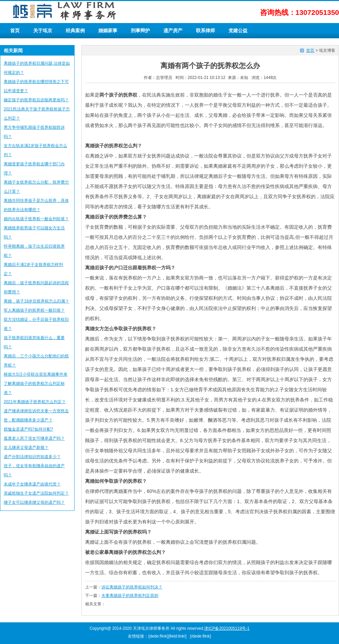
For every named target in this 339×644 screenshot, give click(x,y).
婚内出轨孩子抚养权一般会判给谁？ (36, 219)
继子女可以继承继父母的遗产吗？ (34, 502)
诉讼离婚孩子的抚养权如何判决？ (132, 587)
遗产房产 (173, 30)
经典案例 (75, 30)
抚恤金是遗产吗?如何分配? (28, 429)
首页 (15, 30)
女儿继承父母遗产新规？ (26, 448)
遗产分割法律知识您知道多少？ (32, 457)
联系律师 (205, 30)
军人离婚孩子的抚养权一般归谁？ (34, 310)
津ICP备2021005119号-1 (227, 628)
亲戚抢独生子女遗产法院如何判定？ (36, 493)
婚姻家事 (108, 30)
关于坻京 (43, 30)
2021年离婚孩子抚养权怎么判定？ (35, 402)
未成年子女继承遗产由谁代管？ (32, 484)
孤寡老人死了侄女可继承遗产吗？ (34, 438)
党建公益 (238, 30)
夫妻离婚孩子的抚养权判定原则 (130, 596)
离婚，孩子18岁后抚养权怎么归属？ (36, 301)
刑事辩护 (140, 30)
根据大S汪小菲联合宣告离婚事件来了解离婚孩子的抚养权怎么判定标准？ (36, 383)
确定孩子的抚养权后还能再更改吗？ (36, 100)
